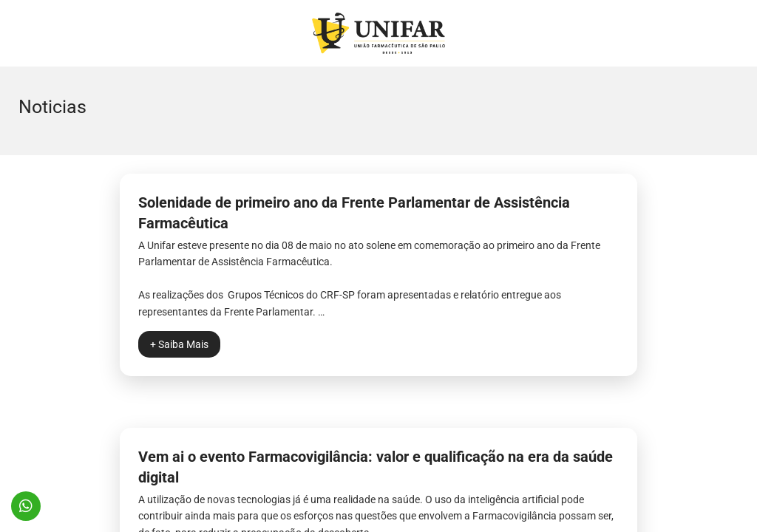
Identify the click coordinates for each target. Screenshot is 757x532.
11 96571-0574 (26, 506)
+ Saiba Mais (179, 344)
